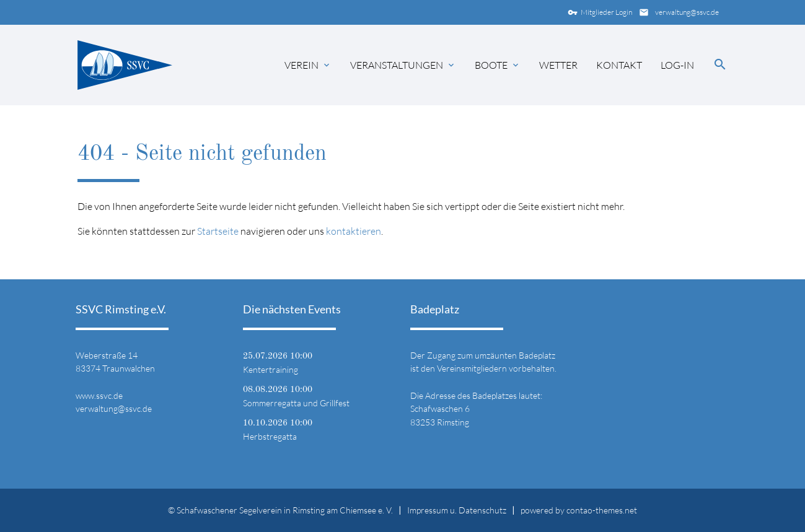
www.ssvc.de (99, 395)
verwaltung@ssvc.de (678, 12)
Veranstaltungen (397, 65)
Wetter (558, 65)
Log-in (677, 65)
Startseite (218, 231)
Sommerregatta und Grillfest (296, 403)
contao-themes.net (602, 510)
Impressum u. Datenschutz (457, 510)
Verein (301, 65)
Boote (491, 65)
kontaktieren (354, 231)
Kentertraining (271, 369)
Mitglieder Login (597, 12)
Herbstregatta (270, 436)
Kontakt (619, 65)
